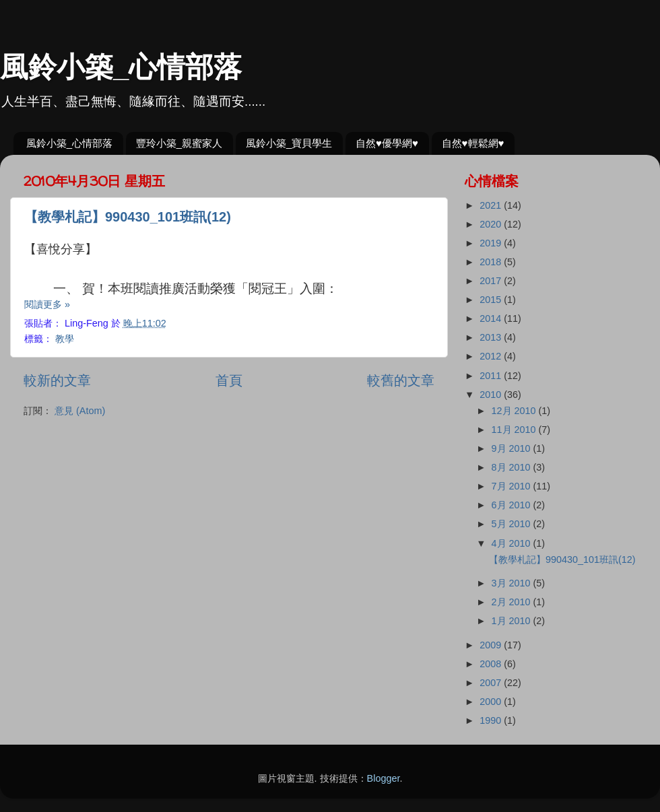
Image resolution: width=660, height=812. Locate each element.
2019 (492, 243)
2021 (492, 205)
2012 (492, 356)
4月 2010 (513, 543)
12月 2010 (515, 411)
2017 (492, 281)
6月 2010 (513, 505)
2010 (492, 395)
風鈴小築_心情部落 (121, 67)
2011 (492, 376)
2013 (492, 337)
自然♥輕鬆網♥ (473, 143)
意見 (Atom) (80, 411)
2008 (492, 664)
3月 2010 (513, 583)
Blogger (384, 778)
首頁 (229, 380)
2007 (492, 683)
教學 (65, 339)
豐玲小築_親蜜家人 (179, 143)
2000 (492, 702)
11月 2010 (515, 430)
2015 (492, 300)
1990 (492, 720)
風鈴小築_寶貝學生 (289, 143)
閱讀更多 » (47, 304)
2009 (492, 645)
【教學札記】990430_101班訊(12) (128, 217)
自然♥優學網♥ (387, 143)
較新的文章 (57, 380)
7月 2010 (513, 486)
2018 (492, 262)
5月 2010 (513, 524)
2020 (492, 224)
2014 (492, 318)
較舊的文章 (401, 380)
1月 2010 (513, 621)
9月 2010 (513, 448)
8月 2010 (513, 467)
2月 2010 (513, 602)
